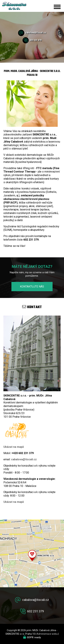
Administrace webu (47, 634)
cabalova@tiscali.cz (36, 33)
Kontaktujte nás (32, 287)
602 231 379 (36, 40)
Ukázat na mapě (14, 447)
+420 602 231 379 (23, 453)
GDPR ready (34, 637)
